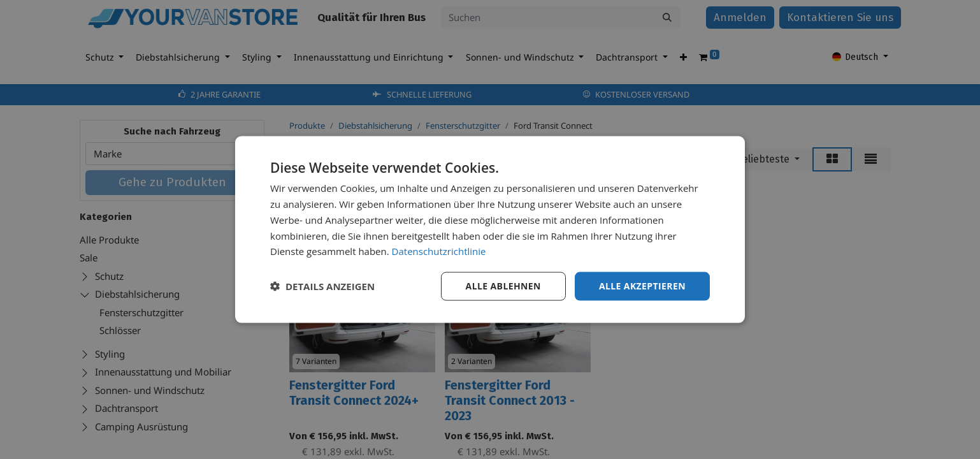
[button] (322, 286)
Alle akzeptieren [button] (642, 286)
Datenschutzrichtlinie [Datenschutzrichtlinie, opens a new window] (439, 251)
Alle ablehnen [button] (503, 286)
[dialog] (490, 230)
